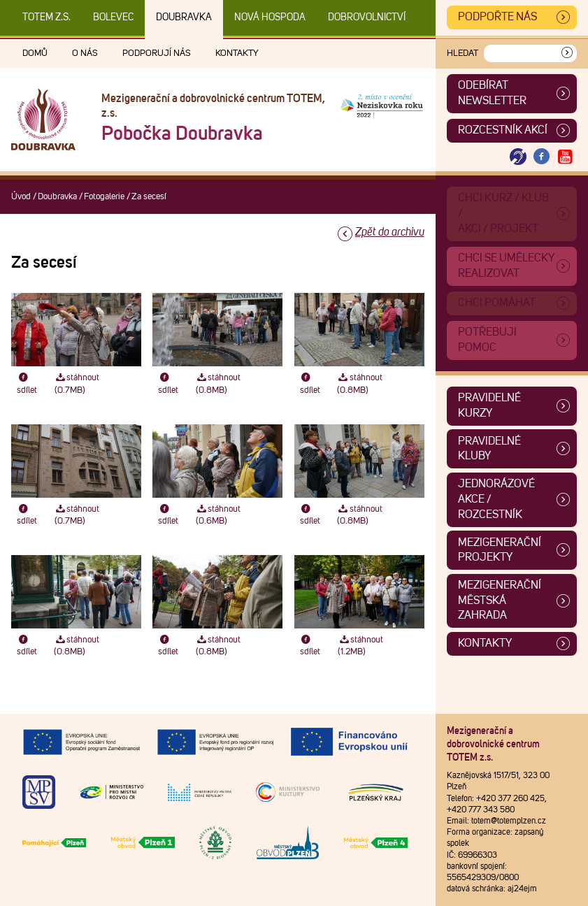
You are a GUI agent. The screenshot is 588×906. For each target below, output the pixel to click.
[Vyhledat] (567, 53)
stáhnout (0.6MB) (218, 515)
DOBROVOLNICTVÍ (367, 17)
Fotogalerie (104, 197)
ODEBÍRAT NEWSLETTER (492, 93)
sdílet (27, 384)
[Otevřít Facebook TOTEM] (542, 157)
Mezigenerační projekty (500, 550)
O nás (85, 53)
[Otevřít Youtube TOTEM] (565, 157)
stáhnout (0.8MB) (218, 384)
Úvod (21, 197)
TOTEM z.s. (46, 17)
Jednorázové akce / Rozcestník (496, 499)
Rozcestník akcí (503, 130)
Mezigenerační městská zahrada (500, 600)
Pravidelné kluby (489, 449)
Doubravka (184, 17)
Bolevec (113, 17)
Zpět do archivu (390, 232)
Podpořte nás (497, 17)
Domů (35, 53)
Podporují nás (157, 53)
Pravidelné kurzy (489, 405)
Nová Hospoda (270, 17)
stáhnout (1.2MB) (360, 646)
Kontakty (237, 53)
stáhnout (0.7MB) (77, 384)
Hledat (462, 53)
